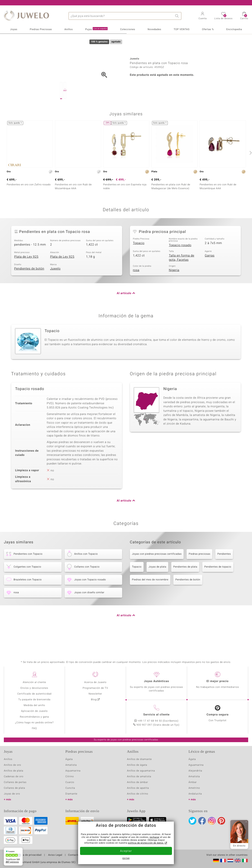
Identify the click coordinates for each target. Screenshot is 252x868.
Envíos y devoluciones (34, 688)
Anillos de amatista (139, 777)
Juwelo (55, 288)
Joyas (14, 29)
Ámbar (193, 782)
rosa (136, 289)
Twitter (192, 821)
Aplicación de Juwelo (34, 711)
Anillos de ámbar (137, 782)
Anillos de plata (14, 771)
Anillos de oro (12, 765)
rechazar (155, 837)
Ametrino (194, 788)
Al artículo (124, 313)
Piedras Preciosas (41, 29)
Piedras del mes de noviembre (150, 599)
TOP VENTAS (182, 29)
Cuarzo (70, 782)
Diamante (71, 794)
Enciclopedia (234, 29)
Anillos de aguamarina (141, 771)
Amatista (71, 765)
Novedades (154, 29)
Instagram (212, 821)
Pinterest (221, 821)
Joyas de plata (157, 586)
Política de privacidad (28, 855)
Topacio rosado (180, 264)
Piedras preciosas (199, 573)
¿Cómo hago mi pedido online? (34, 723)
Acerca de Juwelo (95, 682)
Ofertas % (208, 29)
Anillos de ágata (137, 765)
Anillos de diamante (139, 759)
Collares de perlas (15, 782)
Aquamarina (73, 771)
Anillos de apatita (138, 788)
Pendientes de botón (29, 288)
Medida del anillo (34, 705)
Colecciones (128, 29)
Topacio (139, 262)
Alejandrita (195, 771)
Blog (94, 700)
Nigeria (174, 289)
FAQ (34, 728)
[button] (203, 16)
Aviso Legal (55, 855)
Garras (210, 275)
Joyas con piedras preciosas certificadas (157, 573)
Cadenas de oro (14, 777)
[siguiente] (250, 172)
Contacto (74, 855)
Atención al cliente (34, 682)
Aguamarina (196, 765)
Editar (126, 859)
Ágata (69, 759)
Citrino (70, 777)
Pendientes (224, 573)
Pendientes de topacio (218, 586)
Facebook (202, 821)
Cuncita (70, 788)
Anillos (69, 29)
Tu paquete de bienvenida (34, 700)
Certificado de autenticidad (34, 694)
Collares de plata (14, 788)
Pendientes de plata (185, 586)
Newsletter (95, 694)
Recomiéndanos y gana (34, 717)
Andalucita (195, 794)
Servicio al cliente (156, 715)
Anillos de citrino (138, 794)
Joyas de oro (12, 794)
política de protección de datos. (146, 843)
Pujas (96, 29)
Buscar (178, 16)
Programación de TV (95, 688)
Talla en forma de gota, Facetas (182, 277)
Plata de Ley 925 (26, 276)
